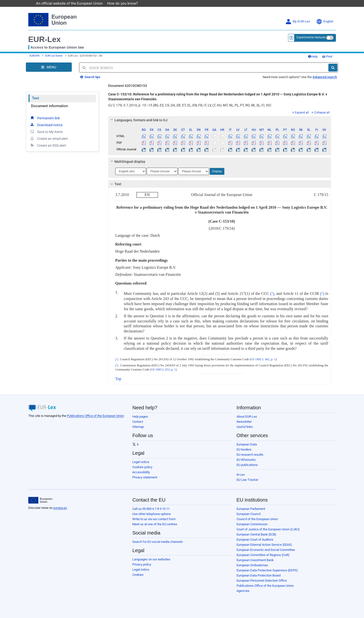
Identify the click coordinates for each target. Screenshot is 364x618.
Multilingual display (127, 162)
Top (118, 379)
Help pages (140, 417)
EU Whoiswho (246, 460)
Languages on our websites (151, 559)
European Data (247, 444)
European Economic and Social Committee (266, 550)
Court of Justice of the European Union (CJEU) (268, 529)
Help (313, 57)
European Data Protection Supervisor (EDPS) (267, 570)
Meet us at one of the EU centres (155, 524)
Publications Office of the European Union (95, 416)
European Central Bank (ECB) (256, 534)
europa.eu (60, 508)
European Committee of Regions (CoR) (263, 555)
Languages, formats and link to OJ (138, 120)
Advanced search (325, 77)
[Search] (333, 68)
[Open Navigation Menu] (49, 67)
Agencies (243, 591)
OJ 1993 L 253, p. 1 (164, 370)
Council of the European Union (257, 519)
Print (327, 57)
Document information (49, 106)
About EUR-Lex (247, 417)
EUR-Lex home (54, 56)
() (272, 294)
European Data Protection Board (259, 575)
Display (217, 171)
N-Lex (241, 475)
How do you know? (125, 3)
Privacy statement (145, 477)
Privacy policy (142, 564)
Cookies (138, 575)
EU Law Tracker (247, 480)
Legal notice (141, 462)
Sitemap (138, 427)
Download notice (46, 125)
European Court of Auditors (255, 540)
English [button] (325, 22)
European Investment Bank (255, 560)
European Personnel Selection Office (262, 581)
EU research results (250, 455)
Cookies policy (142, 467)
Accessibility (141, 472)
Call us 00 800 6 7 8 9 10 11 (151, 509)
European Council (249, 514)
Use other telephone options (152, 514)
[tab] (220, 120)
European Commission (252, 524)
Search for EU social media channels (158, 542)
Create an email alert (49, 138)
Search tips (90, 77)
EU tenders (244, 449)
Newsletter (244, 422)
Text (36, 98)
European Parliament (251, 509)
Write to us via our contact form (154, 519)
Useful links (245, 427)
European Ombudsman (252, 565)
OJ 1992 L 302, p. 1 (263, 360)
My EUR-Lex (298, 22)
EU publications (247, 465)
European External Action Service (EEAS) (264, 545)
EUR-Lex (45, 39)
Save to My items (46, 132)
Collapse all (321, 113)
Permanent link (45, 118)
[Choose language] (131, 171)
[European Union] (40, 500)
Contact (138, 422)
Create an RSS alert (48, 145)
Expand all (301, 113)
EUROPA (35, 56)
